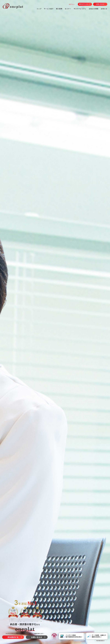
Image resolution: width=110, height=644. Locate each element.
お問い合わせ (100, 4)
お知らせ (104, 9)
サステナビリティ (80, 9)
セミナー (68, 9)
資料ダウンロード (85, 4)
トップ (39, 9)
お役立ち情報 (94, 9)
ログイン (72, 4)
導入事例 (59, 9)
